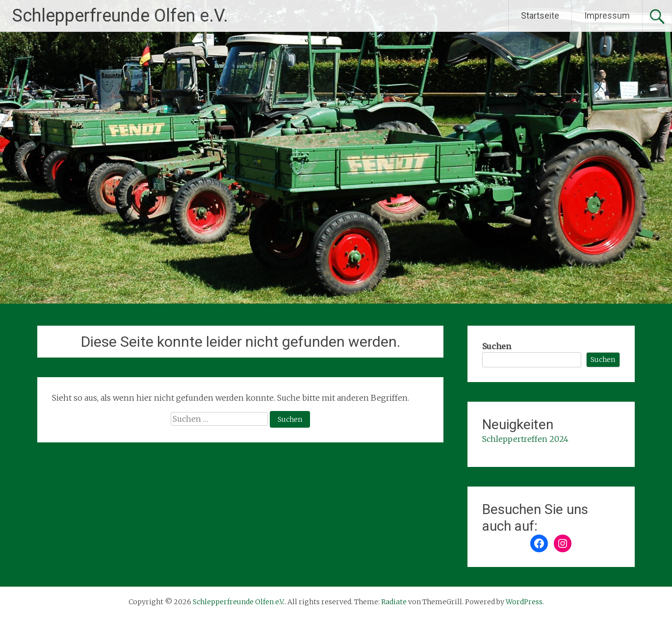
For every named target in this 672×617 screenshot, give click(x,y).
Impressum (607, 15)
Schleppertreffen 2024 (525, 439)
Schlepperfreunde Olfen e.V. (120, 16)
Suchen (497, 346)
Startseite (540, 15)
